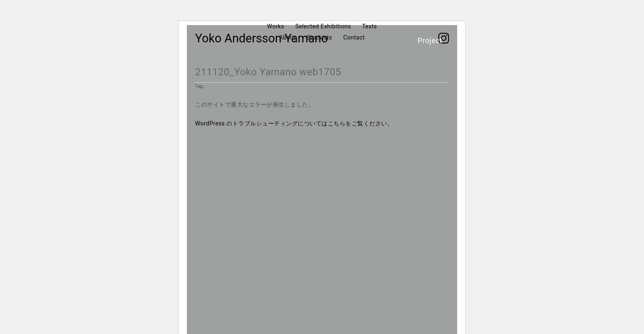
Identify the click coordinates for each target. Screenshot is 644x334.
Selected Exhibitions (323, 26)
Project (430, 41)
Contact (354, 37)
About (287, 37)
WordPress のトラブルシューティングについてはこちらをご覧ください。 (294, 123)
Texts (369, 26)
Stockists (320, 37)
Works (276, 26)
